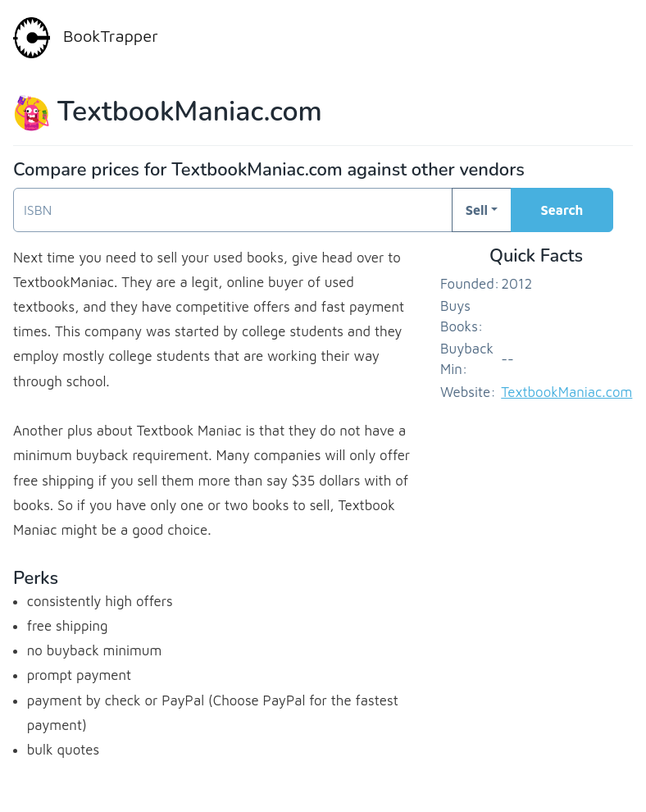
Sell (477, 210)
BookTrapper (86, 38)
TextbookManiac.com (566, 392)
